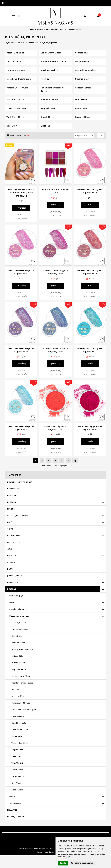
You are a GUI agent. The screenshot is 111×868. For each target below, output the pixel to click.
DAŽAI (10, 569)
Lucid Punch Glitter (19, 663)
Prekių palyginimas (18, 135)
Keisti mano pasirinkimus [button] (82, 863)
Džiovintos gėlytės (17, 596)
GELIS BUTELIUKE (15, 542)
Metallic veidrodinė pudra (22, 683)
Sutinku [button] (63, 863)
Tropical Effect (17, 750)
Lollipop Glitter (18, 656)
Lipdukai (13, 796)
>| (75, 460)
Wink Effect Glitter (19, 763)
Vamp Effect (17, 756)
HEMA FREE (12, 810)
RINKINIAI (12, 495)
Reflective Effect (18, 716)
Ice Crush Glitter (18, 643)
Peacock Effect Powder (21, 703)
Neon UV (15, 689)
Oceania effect (18, 696)
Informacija (9, 829)
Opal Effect (16, 783)
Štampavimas (15, 803)
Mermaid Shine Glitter (21, 676)
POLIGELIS (12, 556)
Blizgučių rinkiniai (19, 622)
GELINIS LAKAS (14, 536)
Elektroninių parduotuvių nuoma (49, 852)
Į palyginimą (21, 215)
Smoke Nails (17, 736)
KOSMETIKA (13, 582)
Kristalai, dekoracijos (18, 609)
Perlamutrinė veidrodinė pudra (25, 710)
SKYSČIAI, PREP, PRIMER (18, 516)
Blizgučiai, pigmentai (19, 616)
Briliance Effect (18, 776)
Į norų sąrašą (21, 218)
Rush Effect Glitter (19, 723)
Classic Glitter (17, 790)
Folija (12, 602)
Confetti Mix (17, 636)
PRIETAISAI (12, 502)
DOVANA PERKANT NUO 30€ (19, 482)
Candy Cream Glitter (20, 629)
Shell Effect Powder (20, 730)
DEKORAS (12, 589)
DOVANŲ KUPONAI (16, 816)
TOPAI (10, 529)
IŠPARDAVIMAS (14, 489)
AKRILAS (11, 562)
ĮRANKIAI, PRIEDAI (15, 576)
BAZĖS (10, 522)
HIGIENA (11, 509)
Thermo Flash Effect (20, 743)
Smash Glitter (17, 770)
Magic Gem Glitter (19, 669)
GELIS (10, 549)
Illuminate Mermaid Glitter (22, 649)
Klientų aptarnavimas (15, 836)
